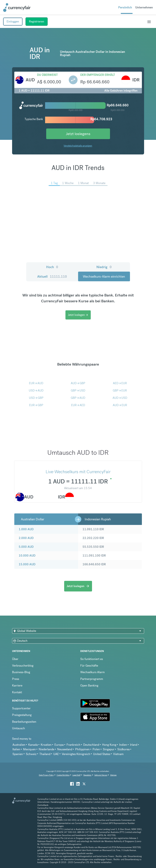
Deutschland (91, 745)
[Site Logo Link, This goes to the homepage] (17, 7)
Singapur (109, 749)
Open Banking (89, 685)
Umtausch (19, 728)
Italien (16, 749)
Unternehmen (144, 7)
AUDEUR (120, 405)
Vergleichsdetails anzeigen (78, 146)
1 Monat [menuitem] (83, 183)
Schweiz (31, 754)
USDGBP (36, 398)
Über (15, 659)
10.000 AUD (27, 556)
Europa (59, 745)
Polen (96, 749)
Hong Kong (109, 745)
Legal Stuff (76, 775)
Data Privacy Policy (46, 775)
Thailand (45, 754)
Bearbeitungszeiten (24, 722)
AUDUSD (120, 398)
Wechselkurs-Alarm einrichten (104, 276)
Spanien (18, 754)
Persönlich (125, 7)
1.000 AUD (26, 529)
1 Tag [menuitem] (54, 183)
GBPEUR (120, 390)
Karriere (17, 685)
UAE (56, 754)
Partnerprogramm (92, 679)
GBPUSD (78, 390)
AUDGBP (78, 383)
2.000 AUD (26, 538)
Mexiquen (29, 749)
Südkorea (123, 749)
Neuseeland (65, 749)
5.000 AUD (26, 547)
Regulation (87, 775)
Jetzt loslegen (78, 315)
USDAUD (36, 390)
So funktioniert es (92, 659)
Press (16, 679)
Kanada (33, 745)
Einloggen (13, 21)
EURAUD (36, 383)
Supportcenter (21, 708)
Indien (123, 745)
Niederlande (46, 749)
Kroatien (46, 745)
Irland (134, 745)
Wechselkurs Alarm (92, 672)
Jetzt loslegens (78, 134)
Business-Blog (21, 672)
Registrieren (37, 21)
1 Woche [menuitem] (68, 183)
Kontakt (17, 692)
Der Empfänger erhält (98, 75)
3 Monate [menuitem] (99, 183)
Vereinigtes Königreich (76, 754)
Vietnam (118, 754)
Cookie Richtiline (63, 775)
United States (102, 754)
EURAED (78, 405)
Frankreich (73, 745)
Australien (19, 745)
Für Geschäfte (89, 666)
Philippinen (82, 749)
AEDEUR (120, 383)
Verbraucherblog (23, 666)
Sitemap (113, 775)
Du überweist (47, 75)
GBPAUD (78, 398)
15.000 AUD (27, 564)
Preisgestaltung (22, 715)
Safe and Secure (101, 775)
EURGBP (36, 405)
